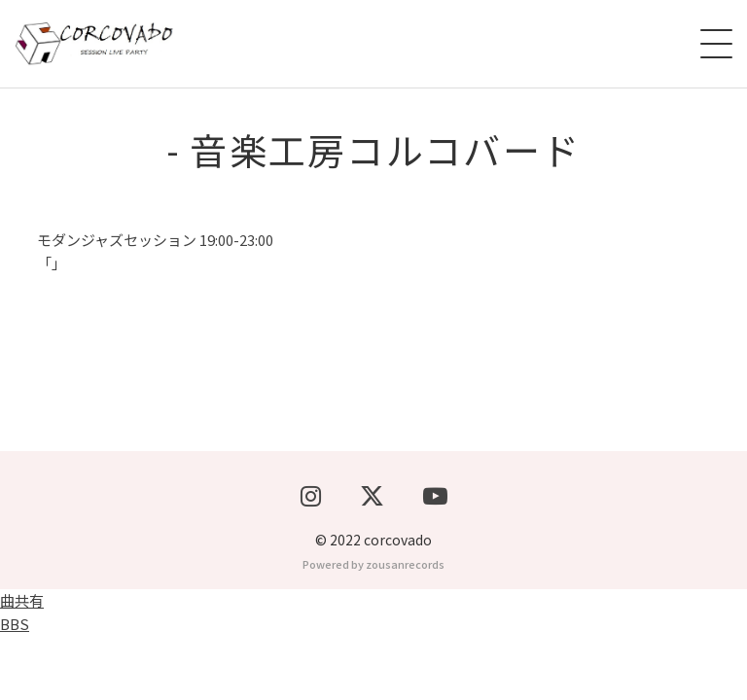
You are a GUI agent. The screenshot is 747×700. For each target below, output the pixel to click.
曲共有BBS (22, 676)
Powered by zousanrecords (373, 628)
